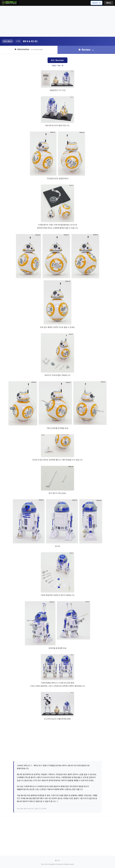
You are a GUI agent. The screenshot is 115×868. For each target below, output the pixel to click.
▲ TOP (57, 860)
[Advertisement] (57, 21)
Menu (109, 3)
